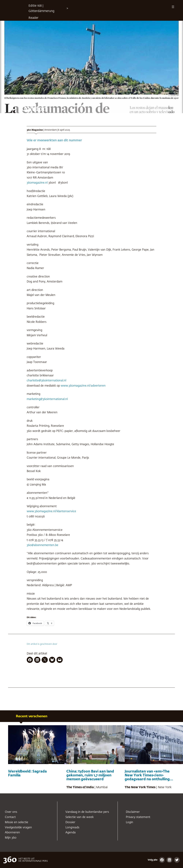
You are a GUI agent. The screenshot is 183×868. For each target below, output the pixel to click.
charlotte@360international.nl (46, 381)
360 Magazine (35, 130)
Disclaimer (133, 812)
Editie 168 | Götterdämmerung (41, 8)
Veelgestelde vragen (18, 828)
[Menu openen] (173, 7)
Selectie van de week (80, 817)
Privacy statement (138, 817)
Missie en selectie (17, 822)
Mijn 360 (11, 838)
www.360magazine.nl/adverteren (83, 386)
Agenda (71, 833)
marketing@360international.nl (47, 399)
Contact (10, 817)
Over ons (11, 812)
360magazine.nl (37, 183)
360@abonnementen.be (43, 545)
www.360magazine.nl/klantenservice (51, 511)
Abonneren (12, 833)
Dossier (70, 822)
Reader (33, 18)
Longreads (72, 828)
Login (129, 822)
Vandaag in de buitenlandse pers (87, 812)
